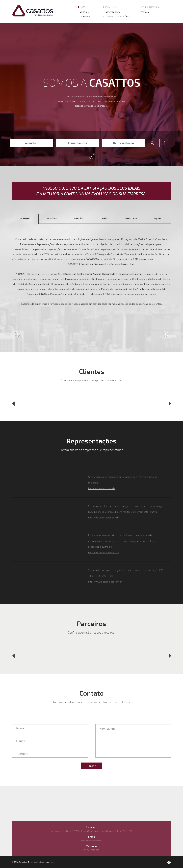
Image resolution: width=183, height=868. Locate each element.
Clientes (85, 17)
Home (83, 7)
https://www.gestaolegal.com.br (105, 582)
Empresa (85, 12)
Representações (149, 7)
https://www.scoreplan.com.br (104, 518)
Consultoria (110, 7)
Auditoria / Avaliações (116, 17)
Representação (123, 143)
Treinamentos (112, 12)
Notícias (144, 12)
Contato (144, 17)
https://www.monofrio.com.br (104, 553)
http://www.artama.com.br (102, 489)
